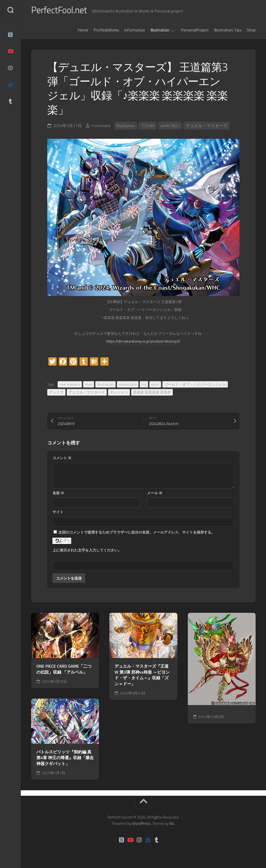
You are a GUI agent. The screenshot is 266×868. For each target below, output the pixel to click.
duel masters (70, 385)
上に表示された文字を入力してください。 (87, 551)
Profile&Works (106, 31)
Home (83, 31)
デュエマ (56, 393)
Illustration (160, 31)
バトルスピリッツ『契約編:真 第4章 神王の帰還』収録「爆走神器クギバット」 (65, 759)
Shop (251, 31)
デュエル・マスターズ (208, 127)
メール (155, 494)
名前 (58, 494)
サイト (58, 513)
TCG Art (148, 127)
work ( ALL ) (171, 127)
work (155, 385)
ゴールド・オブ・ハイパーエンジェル (195, 385)
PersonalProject (195, 31)
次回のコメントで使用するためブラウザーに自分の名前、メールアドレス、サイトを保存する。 (137, 533)
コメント (62, 459)
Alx (172, 824)
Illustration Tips (228, 31)
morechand (101, 127)
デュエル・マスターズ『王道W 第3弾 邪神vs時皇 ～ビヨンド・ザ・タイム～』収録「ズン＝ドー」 (142, 676)
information (135, 31)
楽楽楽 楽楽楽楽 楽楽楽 (152, 393)
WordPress (141, 824)
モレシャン (119, 393)
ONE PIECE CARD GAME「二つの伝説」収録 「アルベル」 (64, 670)
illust (89, 385)
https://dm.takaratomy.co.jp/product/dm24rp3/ (143, 342)
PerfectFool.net (61, 11)
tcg (144, 385)
